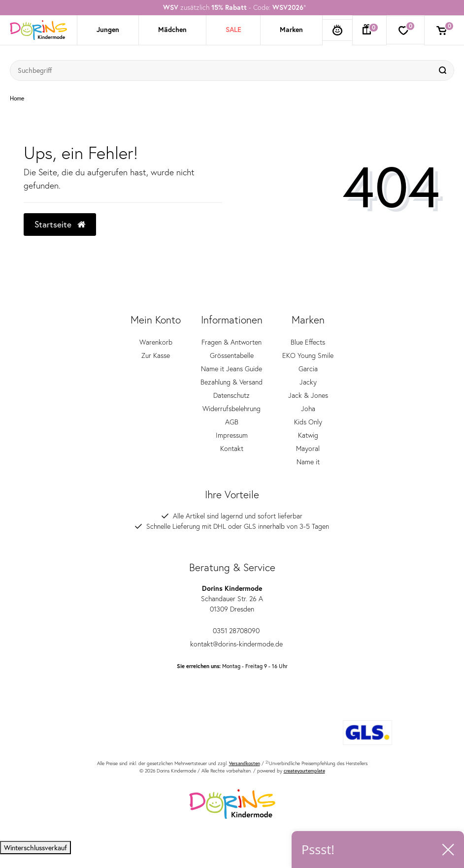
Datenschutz (232, 395)
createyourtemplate (304, 771)
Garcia (308, 369)
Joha (308, 409)
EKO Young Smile (308, 355)
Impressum (232, 435)
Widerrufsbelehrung (232, 409)
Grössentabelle (232, 355)
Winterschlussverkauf (35, 848)
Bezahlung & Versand (232, 382)
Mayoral (308, 449)
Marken (291, 30)
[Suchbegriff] (222, 70)
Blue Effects (308, 342)
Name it (308, 462)
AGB (232, 422)
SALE (233, 30)
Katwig (308, 435)
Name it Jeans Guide (232, 369)
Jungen (108, 30)
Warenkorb (156, 342)
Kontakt (232, 449)
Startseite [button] (60, 224)
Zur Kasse (156, 355)
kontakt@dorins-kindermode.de (232, 644)
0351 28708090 (232, 631)
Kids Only (308, 422)
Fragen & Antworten (232, 342)
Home (17, 98)
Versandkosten (245, 763)
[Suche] (444, 70)
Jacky (308, 382)
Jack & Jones (308, 395)
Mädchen (172, 30)
